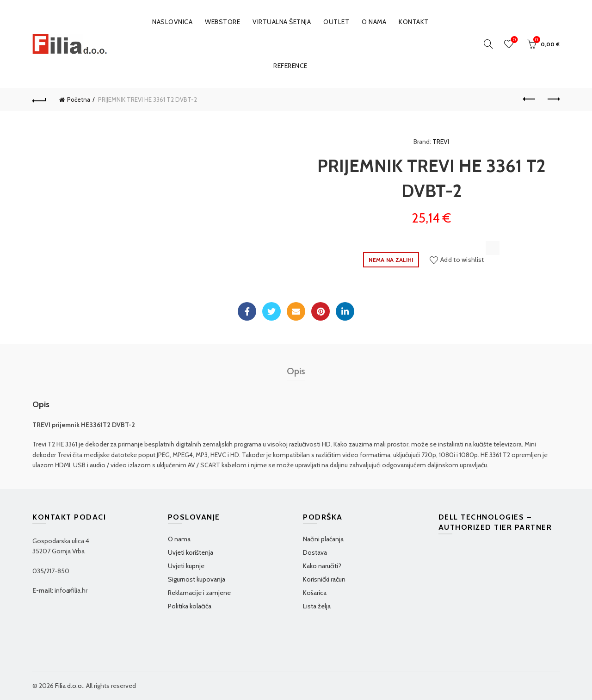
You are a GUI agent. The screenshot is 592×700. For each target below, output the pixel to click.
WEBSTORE (222, 22)
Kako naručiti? (322, 566)
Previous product (530, 99)
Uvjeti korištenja (191, 552)
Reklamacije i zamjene (199, 593)
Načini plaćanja (323, 539)
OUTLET (336, 22)
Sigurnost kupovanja (197, 579)
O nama (374, 22)
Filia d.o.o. (69, 686)
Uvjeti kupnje (186, 566)
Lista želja (317, 606)
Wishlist (514, 40)
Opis (296, 371)
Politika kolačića (190, 606)
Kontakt (414, 22)
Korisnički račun (324, 579)
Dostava (315, 552)
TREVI (441, 142)
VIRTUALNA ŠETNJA (282, 22)
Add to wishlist (462, 260)
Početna (79, 99)
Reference (290, 66)
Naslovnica (172, 22)
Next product (553, 99)
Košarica (315, 593)
